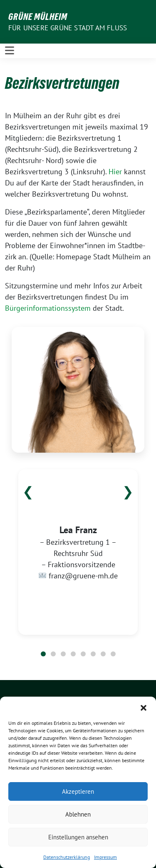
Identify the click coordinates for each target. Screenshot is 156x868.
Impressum (105, 857)
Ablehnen (78, 814)
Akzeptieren (78, 791)
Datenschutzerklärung (67, 857)
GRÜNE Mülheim (38, 17)
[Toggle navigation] (10, 51)
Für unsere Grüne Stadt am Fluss (68, 28)
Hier (115, 172)
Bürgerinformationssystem (48, 308)
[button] (144, 707)
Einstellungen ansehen (78, 837)
